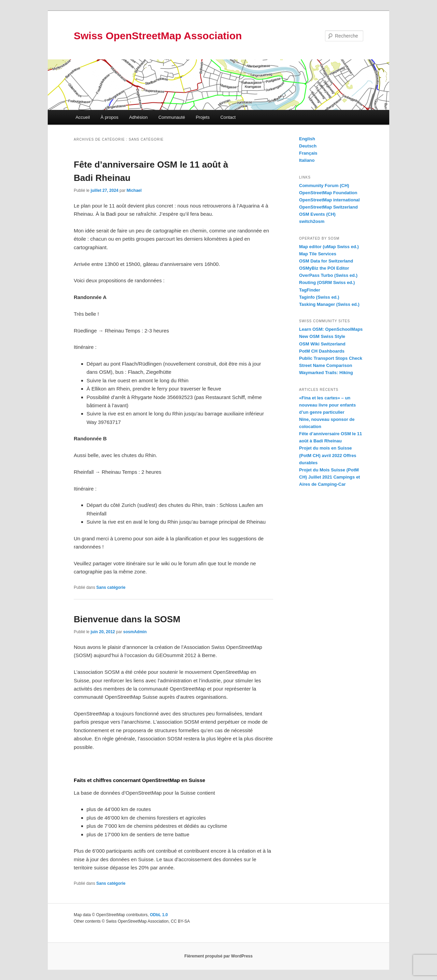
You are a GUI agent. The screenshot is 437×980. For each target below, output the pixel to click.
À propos (110, 117)
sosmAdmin (135, 632)
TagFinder (310, 290)
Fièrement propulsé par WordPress (218, 956)
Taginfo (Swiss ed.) (319, 297)
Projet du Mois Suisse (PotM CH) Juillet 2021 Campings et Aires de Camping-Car (329, 477)
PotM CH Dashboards (322, 351)
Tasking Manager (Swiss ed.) (329, 304)
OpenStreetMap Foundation (328, 193)
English (307, 139)
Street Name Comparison (326, 365)
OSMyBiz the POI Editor (324, 268)
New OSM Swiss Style (322, 336)
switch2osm (312, 221)
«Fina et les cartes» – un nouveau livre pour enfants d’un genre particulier (327, 405)
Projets (202, 117)
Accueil (83, 117)
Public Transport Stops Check (331, 358)
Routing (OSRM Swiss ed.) (327, 282)
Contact (228, 117)
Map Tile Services (318, 254)
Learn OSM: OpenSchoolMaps (331, 329)
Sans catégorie (111, 587)
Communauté (172, 117)
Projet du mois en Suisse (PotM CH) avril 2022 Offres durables (328, 455)
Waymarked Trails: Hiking (326, 373)
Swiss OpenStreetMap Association (158, 36)
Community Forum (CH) (324, 186)
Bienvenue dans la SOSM (127, 619)
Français (308, 153)
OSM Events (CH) (317, 214)
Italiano (307, 160)
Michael (134, 190)
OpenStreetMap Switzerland (328, 207)
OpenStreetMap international (329, 200)
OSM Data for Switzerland (326, 261)
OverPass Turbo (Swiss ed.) (328, 275)
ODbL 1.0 (159, 915)
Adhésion (138, 117)
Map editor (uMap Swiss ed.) (329, 247)
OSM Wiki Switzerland (322, 344)
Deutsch (308, 146)
